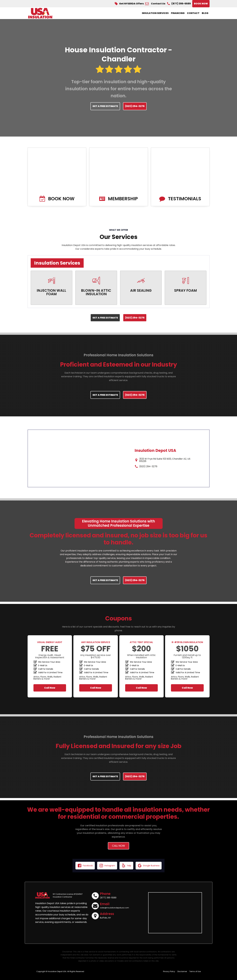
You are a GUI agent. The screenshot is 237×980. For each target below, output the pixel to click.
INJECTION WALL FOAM (51, 292)
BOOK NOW (201, 4)
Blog (205, 13)
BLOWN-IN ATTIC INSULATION (96, 292)
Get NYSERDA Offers (131, 4)
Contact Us (158, 4)
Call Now (50, 688)
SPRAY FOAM (185, 291)
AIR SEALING (141, 291)
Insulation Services (155, 13)
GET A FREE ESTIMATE (105, 106)
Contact (193, 13)
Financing (178, 13)
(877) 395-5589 (181, 4)
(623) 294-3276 (135, 106)
